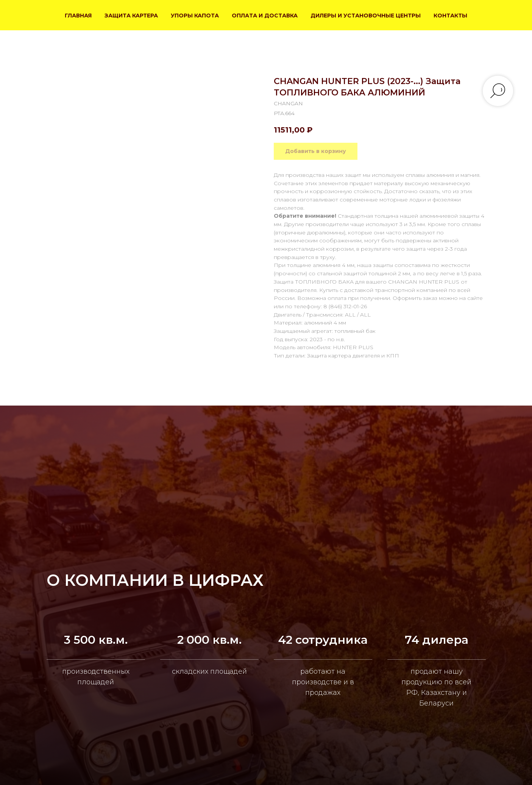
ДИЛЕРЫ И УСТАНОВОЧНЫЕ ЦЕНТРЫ (366, 16)
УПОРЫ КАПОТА (195, 16)
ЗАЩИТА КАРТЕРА (131, 16)
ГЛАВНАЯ (78, 16)
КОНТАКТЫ (450, 16)
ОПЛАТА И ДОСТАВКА (265, 16)
